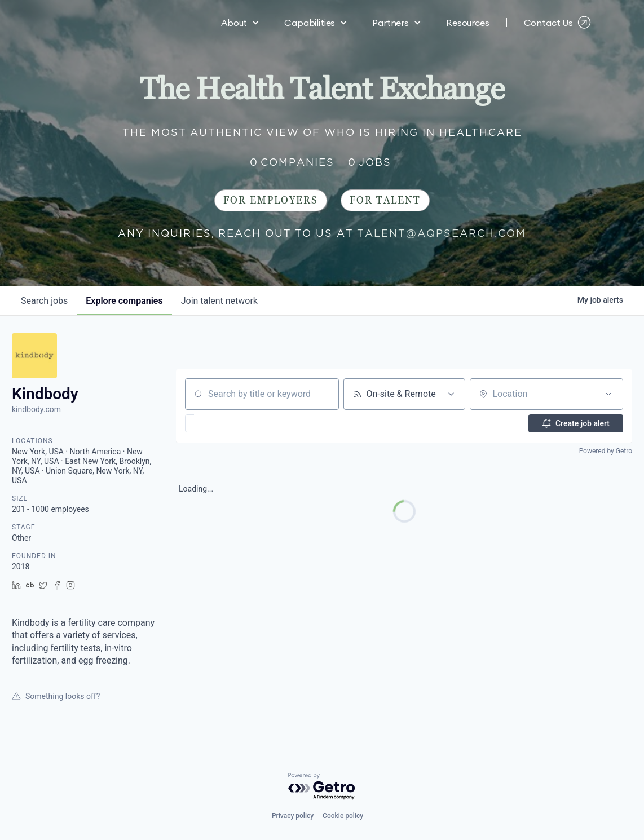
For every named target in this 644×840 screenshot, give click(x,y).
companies (124, 301)
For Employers (271, 200)
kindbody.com (36, 409)
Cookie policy (343, 816)
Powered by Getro (606, 451)
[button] (240, 23)
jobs (44, 301)
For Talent (385, 200)
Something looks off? (56, 696)
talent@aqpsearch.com (442, 233)
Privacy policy (293, 816)
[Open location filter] (608, 394)
